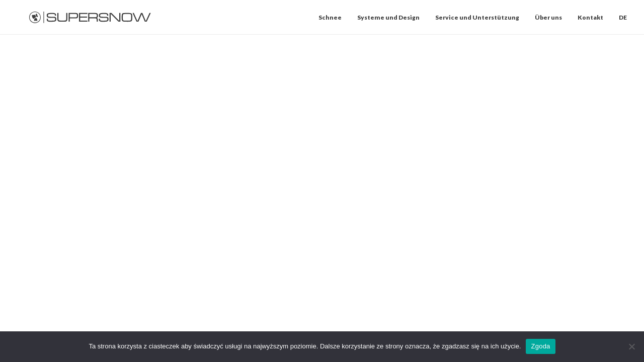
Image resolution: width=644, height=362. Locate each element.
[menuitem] (334, 17)
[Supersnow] (90, 17)
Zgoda (540, 346)
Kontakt (590, 17)
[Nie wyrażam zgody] (631, 346)
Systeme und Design (388, 17)
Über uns (548, 17)
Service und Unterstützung (477, 17)
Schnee (330, 17)
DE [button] (623, 17)
